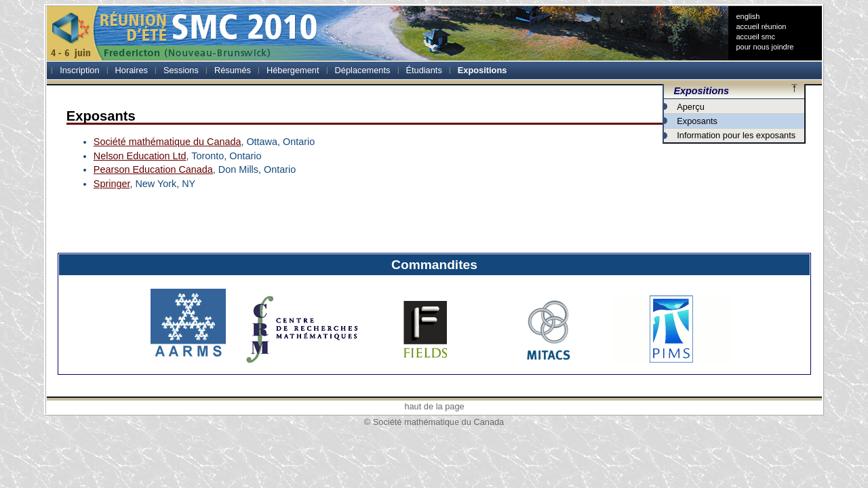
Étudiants (423, 70)
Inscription (79, 70)
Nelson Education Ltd (140, 156)
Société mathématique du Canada (167, 142)
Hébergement (293, 70)
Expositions (482, 70)
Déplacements (363, 70)
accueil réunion (761, 26)
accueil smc (755, 37)
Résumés (233, 70)
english (748, 16)
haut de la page (434, 406)
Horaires (132, 70)
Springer (112, 184)
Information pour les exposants (736, 135)
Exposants (697, 121)
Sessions (181, 70)
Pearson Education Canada (153, 169)
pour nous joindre (765, 47)
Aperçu (691, 107)
